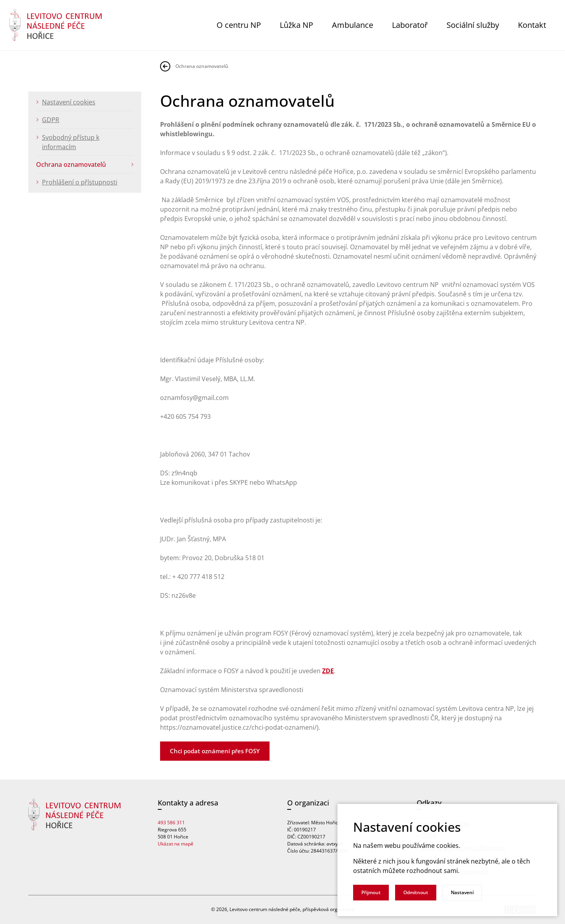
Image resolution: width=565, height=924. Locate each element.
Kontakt (532, 25)
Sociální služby (473, 25)
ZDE (328, 671)
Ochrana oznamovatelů (71, 164)
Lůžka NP (296, 25)
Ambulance (353, 25)
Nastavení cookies (69, 102)
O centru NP (239, 25)
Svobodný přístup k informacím (71, 142)
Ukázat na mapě (176, 844)
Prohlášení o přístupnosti (80, 182)
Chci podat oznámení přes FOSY (215, 751)
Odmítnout (416, 892)
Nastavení (462, 892)
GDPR (51, 120)
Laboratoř (410, 25)
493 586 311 (171, 823)
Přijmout (371, 892)
